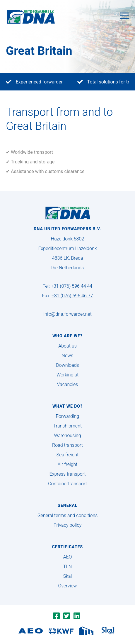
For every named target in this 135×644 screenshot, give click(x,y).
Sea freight (67, 455)
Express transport (68, 474)
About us (67, 346)
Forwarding (67, 416)
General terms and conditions (68, 515)
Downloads (67, 365)
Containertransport (67, 484)
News (68, 356)
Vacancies (68, 384)
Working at (67, 375)
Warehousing (67, 436)
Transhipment (67, 426)
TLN (67, 567)
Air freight (67, 464)
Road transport (67, 445)
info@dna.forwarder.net (67, 314)
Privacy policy (68, 525)
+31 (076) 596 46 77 (72, 296)
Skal (67, 576)
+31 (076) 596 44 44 (72, 286)
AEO (68, 557)
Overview (68, 586)
